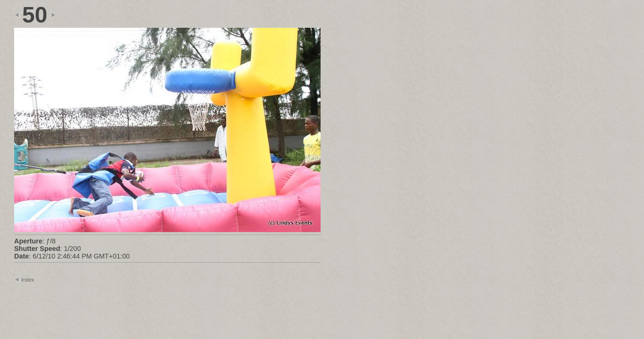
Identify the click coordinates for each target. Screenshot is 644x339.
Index (28, 280)
